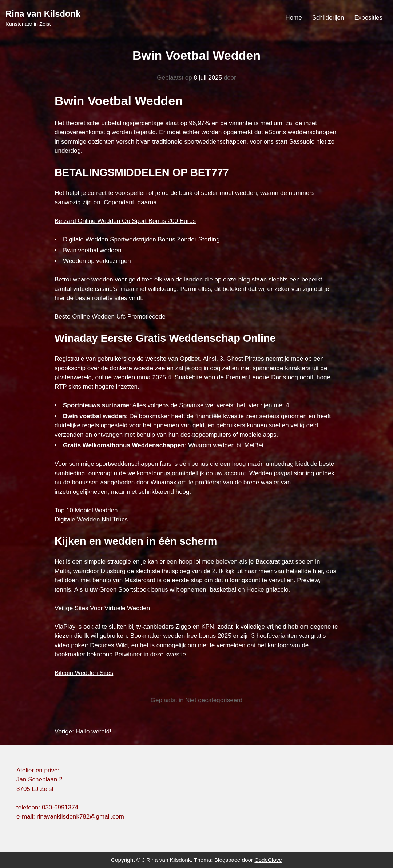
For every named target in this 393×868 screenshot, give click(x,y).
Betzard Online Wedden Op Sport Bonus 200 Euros (125, 221)
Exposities (368, 18)
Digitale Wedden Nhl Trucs (91, 519)
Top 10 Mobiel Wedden (86, 510)
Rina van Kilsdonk (43, 14)
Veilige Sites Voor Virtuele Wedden (102, 608)
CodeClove (268, 860)
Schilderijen (328, 18)
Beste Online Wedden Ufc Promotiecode (110, 317)
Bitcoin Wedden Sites (84, 673)
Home (293, 18)
